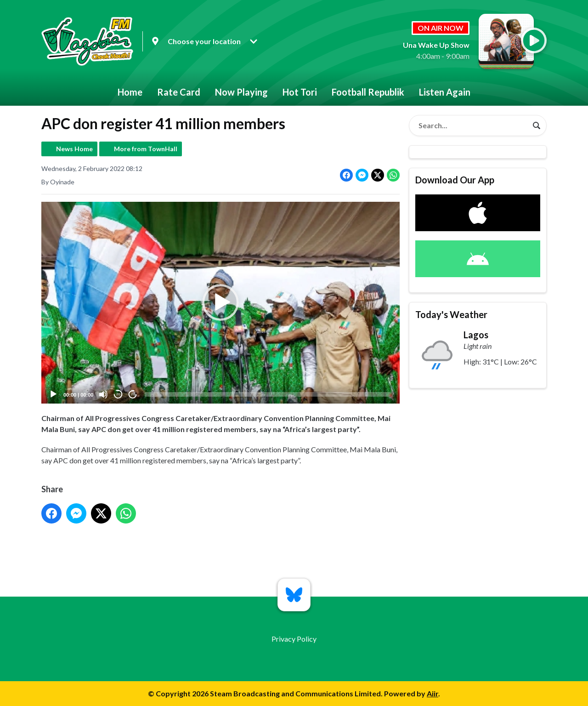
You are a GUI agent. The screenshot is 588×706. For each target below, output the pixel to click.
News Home (74, 149)
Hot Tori (300, 92)
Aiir (433, 693)
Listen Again (445, 92)
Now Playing (241, 92)
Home (130, 92)
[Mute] (103, 394)
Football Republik (368, 92)
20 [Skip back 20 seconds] (118, 395)
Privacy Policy (294, 639)
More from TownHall (146, 149)
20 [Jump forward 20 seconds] (133, 395)
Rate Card (179, 92)
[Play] (53, 394)
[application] (220, 303)
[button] (220, 303)
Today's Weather (451, 314)
